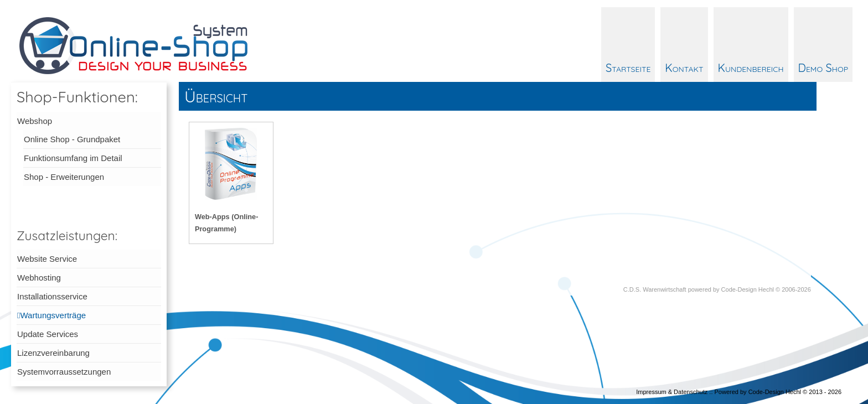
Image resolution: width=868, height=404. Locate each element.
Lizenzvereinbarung (53, 353)
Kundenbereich (751, 68)
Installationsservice (52, 296)
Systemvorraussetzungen (64, 372)
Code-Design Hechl (748, 289)
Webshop (35, 121)
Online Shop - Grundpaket (72, 139)
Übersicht (216, 96)
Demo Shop (823, 68)
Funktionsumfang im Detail (73, 158)
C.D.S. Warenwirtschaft (655, 289)
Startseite (628, 68)
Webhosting (39, 278)
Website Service (47, 259)
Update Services (48, 334)
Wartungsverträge (53, 315)
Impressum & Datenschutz (672, 392)
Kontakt (684, 68)
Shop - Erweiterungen (64, 177)
